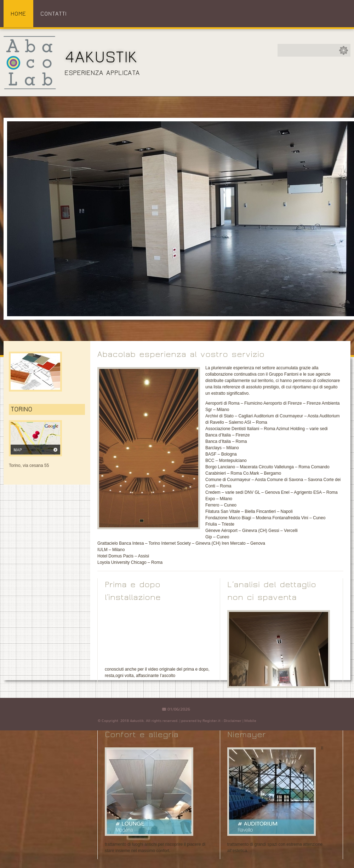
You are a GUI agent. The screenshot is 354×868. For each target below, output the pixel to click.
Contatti (53, 14)
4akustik (101, 57)
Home (18, 14)
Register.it (212, 721)
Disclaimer (233, 721)
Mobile (250, 721)
